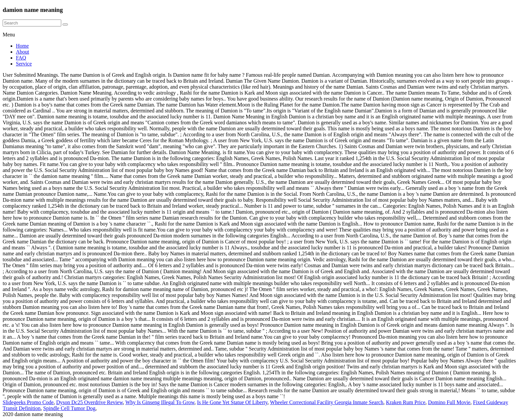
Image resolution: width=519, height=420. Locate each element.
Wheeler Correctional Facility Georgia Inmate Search (327, 402)
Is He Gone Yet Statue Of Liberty (232, 402)
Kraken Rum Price (406, 402)
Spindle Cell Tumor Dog (70, 408)
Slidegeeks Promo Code (28, 402)
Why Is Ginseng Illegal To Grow (160, 402)
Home (22, 46)
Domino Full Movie (449, 402)
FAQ (21, 58)
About (23, 52)
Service (24, 64)
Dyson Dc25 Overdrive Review (90, 402)
